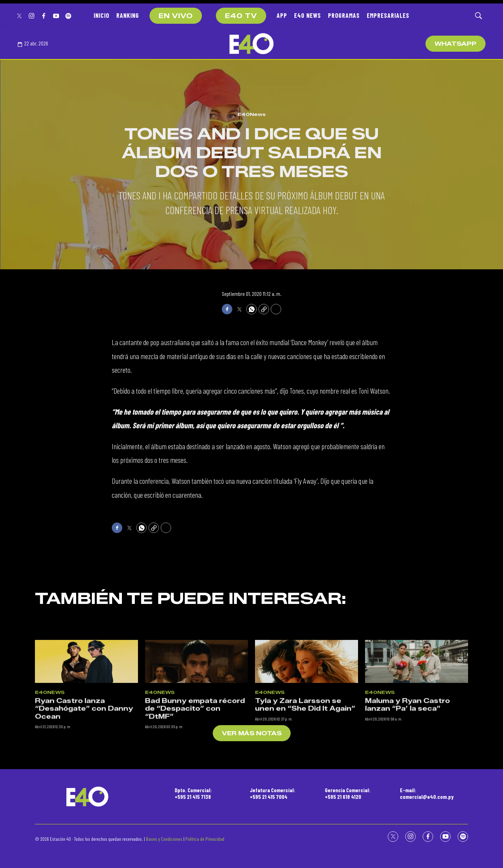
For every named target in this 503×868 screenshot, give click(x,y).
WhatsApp (455, 44)
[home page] (251, 44)
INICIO (101, 15)
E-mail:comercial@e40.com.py (427, 793)
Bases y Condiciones (164, 839)
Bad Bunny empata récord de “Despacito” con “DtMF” (195, 774)
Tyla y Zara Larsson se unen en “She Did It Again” (305, 770)
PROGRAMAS (344, 15)
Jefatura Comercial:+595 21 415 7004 (272, 793)
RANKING (128, 15)
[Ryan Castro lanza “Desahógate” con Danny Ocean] (86, 726)
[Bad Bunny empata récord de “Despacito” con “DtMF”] (196, 726)
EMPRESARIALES (388, 15)
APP (282, 15)
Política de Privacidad (205, 839)
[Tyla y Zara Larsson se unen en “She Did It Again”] (307, 726)
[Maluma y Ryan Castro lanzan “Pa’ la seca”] (417, 726)
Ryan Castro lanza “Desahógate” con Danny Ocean (84, 774)
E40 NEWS (308, 15)
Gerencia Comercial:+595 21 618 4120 (348, 793)
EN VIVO (176, 16)
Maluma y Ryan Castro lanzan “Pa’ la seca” (407, 770)
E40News (252, 114)
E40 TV (241, 16)
